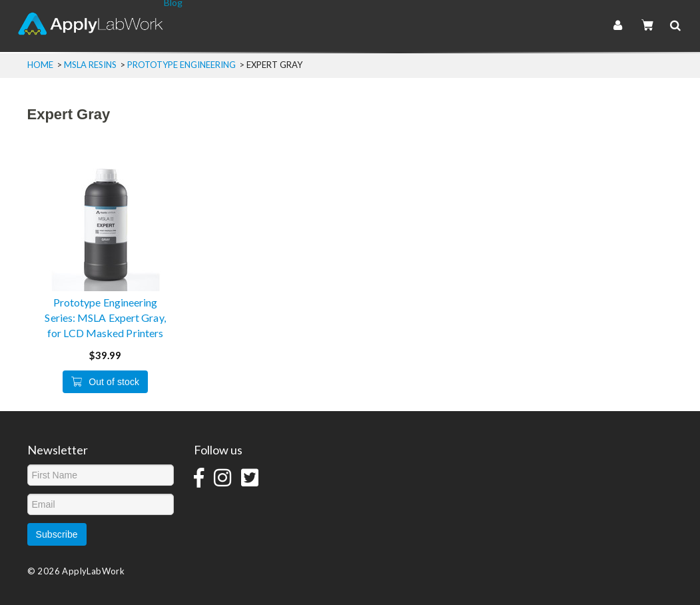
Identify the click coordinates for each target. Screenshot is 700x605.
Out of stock (105, 382)
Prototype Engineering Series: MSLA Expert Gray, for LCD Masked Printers (105, 317)
